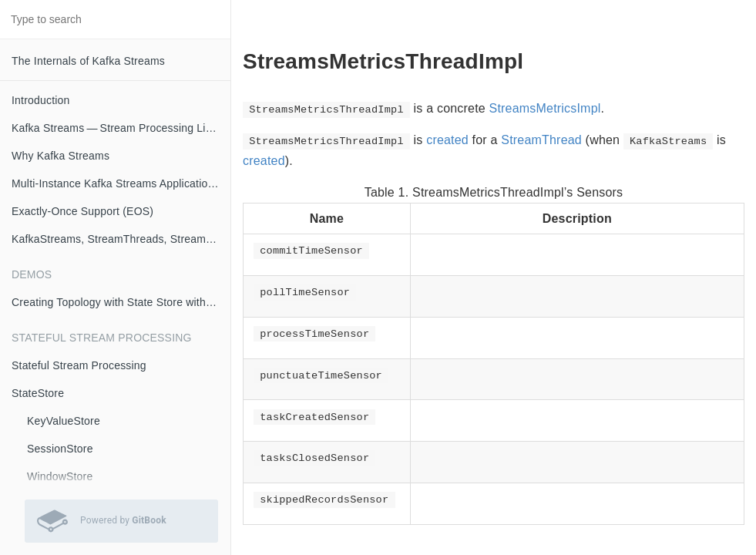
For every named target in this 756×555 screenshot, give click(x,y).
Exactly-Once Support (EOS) (82, 211)
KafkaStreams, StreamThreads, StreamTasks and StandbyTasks (121, 239)
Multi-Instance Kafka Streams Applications (116, 183)
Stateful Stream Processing (79, 365)
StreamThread (541, 140)
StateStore (38, 393)
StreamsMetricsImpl (545, 108)
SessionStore (60, 449)
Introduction (41, 100)
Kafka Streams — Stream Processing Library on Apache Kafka (121, 128)
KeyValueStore (64, 421)
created (447, 140)
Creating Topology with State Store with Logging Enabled (121, 302)
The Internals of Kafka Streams (88, 61)
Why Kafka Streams (60, 156)
